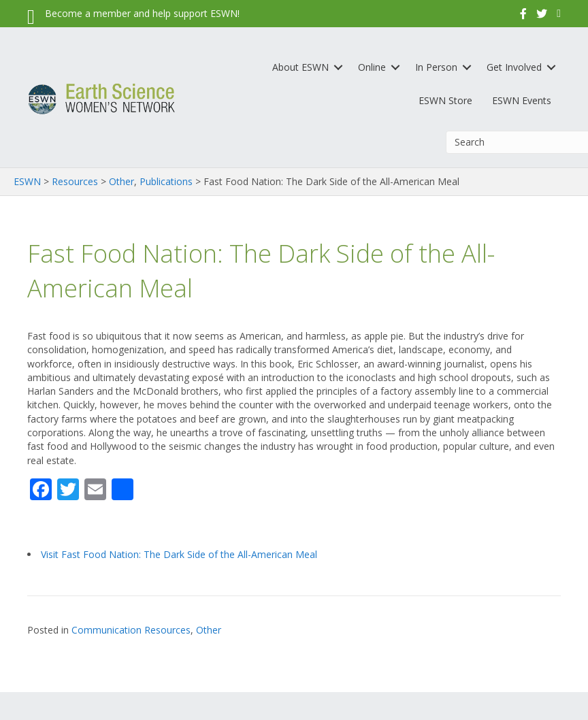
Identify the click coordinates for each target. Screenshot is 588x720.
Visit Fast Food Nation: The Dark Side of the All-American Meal (179, 554)
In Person (436, 67)
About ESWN (300, 67)
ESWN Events (522, 100)
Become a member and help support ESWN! (142, 13)
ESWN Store (445, 100)
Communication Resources (131, 630)
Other (209, 630)
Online (372, 67)
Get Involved (514, 67)
